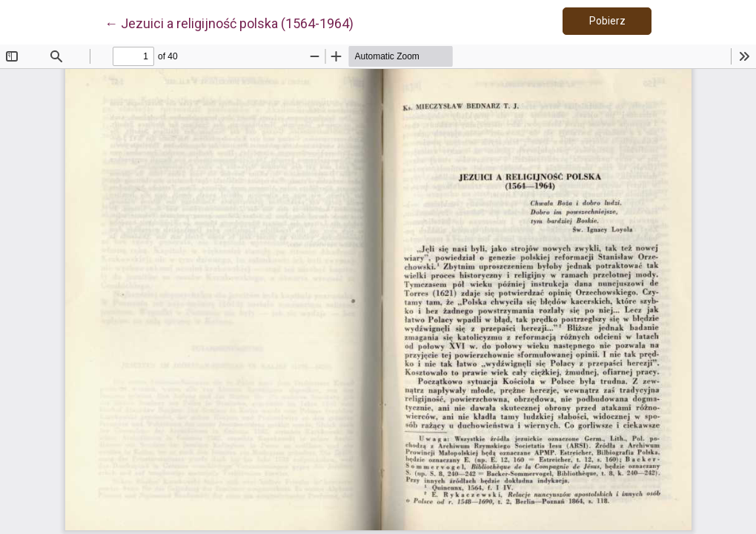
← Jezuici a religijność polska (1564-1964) (229, 22)
